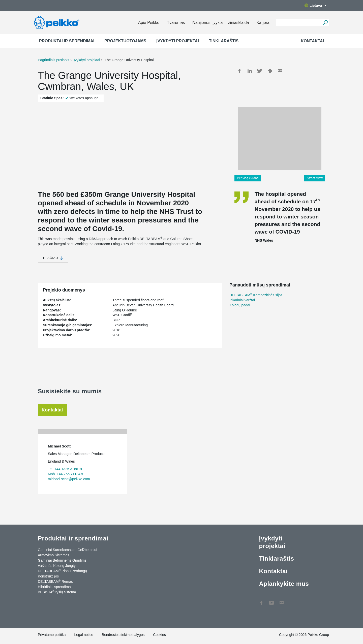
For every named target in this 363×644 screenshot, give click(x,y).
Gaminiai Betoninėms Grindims (62, 560)
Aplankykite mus (284, 584)
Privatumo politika (52, 635)
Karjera (263, 23)
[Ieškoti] (325, 22)
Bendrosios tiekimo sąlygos (123, 635)
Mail (280, 71)
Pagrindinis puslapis (54, 60)
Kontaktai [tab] (52, 410)
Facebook (239, 71)
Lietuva (315, 6)
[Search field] (299, 23)
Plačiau (53, 258)
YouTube (271, 600)
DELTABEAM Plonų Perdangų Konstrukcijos (62, 573)
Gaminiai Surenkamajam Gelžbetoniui (67, 550)
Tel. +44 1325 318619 (65, 469)
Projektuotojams (125, 41)
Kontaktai (312, 41)
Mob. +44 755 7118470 (66, 474)
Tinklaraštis (224, 41)
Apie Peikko (149, 23)
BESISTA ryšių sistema (57, 592)
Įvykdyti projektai (178, 41)
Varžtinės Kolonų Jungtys (58, 566)
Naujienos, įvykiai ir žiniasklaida (221, 23)
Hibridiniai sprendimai (55, 587)
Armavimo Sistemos (53, 555)
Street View (315, 178)
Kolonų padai (240, 305)
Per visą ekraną (248, 178)
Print (270, 71)
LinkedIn (250, 71)
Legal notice (84, 635)
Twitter (260, 71)
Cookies (159, 635)
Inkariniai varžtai (242, 300)
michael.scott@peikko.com (69, 479)
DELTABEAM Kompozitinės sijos (256, 295)
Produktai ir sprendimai (67, 41)
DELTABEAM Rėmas (55, 581)
